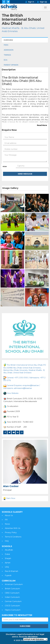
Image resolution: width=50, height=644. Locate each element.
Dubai (7, 554)
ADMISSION (9, 50)
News (7, 524)
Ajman (8, 563)
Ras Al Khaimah (11, 571)
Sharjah (8, 558)
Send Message (25, 174)
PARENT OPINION (11, 65)
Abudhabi (9, 550)
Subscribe (25, 626)
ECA (6, 60)
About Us (9, 515)
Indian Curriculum (12, 597)
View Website (13, 393)
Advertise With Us (13, 528)
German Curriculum (13, 601)
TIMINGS (7, 55)
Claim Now (9, 498)
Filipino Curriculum (13, 610)
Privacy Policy (11, 532)
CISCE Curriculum (12, 606)
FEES (6, 45)
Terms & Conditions (13, 537)
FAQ (7, 541)
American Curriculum (14, 584)
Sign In (31, 2)
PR (6, 520)
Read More (42, 125)
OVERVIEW (8, 40)
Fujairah (8, 575)
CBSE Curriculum (12, 593)
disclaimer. (33, 637)
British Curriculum (12, 589)
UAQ (7, 567)
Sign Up (43, 2)
